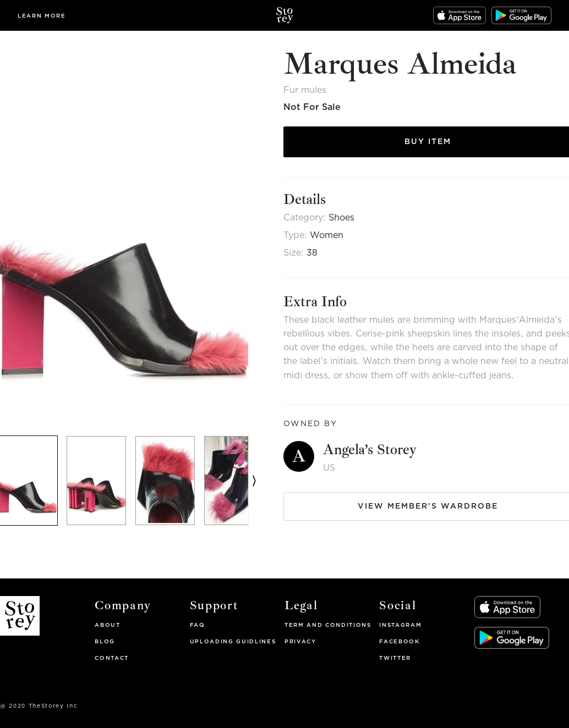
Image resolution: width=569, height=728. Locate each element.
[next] (254, 481)
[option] (100, 481)
